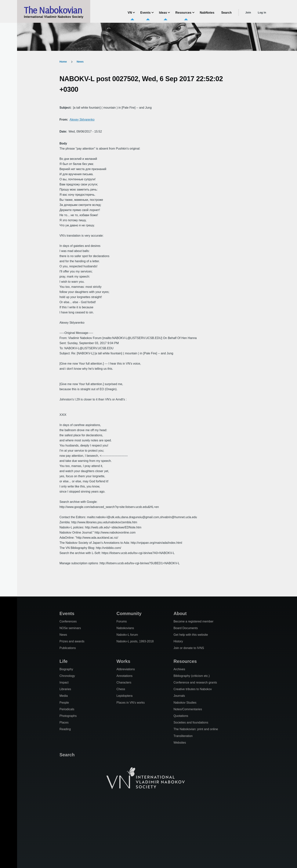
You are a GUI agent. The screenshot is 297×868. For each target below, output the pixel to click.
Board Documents (186, 628)
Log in (262, 13)
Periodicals (67, 709)
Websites (180, 743)
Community (129, 613)
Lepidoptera (125, 696)
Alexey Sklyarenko (82, 120)
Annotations (125, 676)
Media (64, 696)
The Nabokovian (53, 10)
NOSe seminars (70, 628)
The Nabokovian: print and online (196, 729)
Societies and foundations (191, 722)
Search (67, 755)
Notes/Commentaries (188, 709)
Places (64, 722)
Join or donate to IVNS (189, 648)
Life (64, 661)
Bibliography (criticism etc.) (192, 676)
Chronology (67, 676)
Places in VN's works (131, 703)
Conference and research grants (195, 682)
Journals (179, 696)
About (180, 613)
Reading (65, 729)
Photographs (68, 716)
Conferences (68, 621)
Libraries (65, 689)
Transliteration (183, 736)
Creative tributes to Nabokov (193, 689)
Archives (179, 669)
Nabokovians (125, 628)
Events (67, 613)
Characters (124, 682)
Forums (122, 621)
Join (248, 13)
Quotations (181, 716)
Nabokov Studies (185, 703)
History (178, 641)
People (64, 703)
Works (123, 661)
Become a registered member (193, 621)
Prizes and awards (72, 641)
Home (63, 62)
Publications (68, 648)
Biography (66, 669)
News (80, 62)
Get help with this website (191, 635)
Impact (64, 682)
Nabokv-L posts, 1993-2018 (135, 641)
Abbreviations (126, 669)
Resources (185, 661)
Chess (121, 689)
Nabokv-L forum (127, 635)
